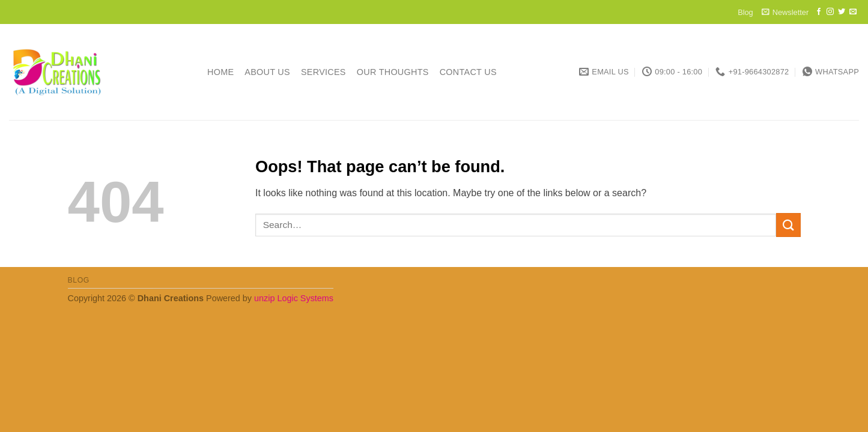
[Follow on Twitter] (842, 12)
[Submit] (788, 225)
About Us (267, 72)
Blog (745, 12)
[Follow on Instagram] (830, 12)
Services (323, 72)
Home (220, 72)
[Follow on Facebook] (819, 12)
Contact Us (468, 72)
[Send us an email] (853, 12)
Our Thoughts (393, 72)
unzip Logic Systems (294, 298)
